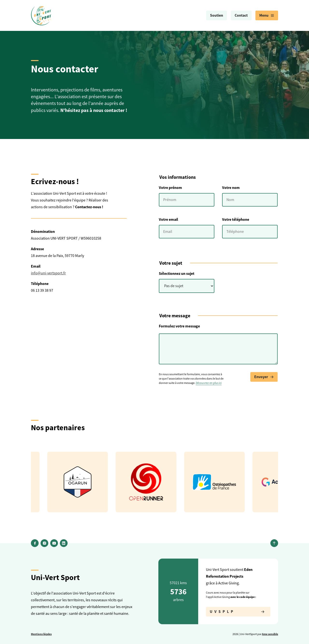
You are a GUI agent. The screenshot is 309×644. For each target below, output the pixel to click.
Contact (241, 15)
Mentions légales (41, 634)
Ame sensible (270, 634)
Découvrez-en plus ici (209, 383)
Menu (267, 15)
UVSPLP (238, 612)
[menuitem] (217, 15)
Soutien (217, 15)
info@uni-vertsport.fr (48, 273)
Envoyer (264, 377)
